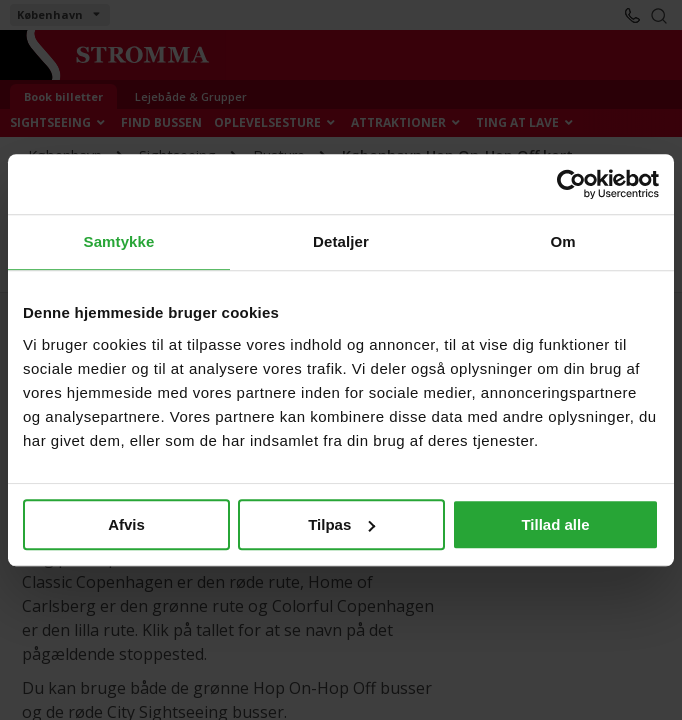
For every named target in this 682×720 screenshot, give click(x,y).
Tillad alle (555, 524)
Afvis (126, 524)
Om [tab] (562, 241)
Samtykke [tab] (119, 241)
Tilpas (341, 524)
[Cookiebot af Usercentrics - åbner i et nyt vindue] (571, 184)
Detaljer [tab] (341, 241)
